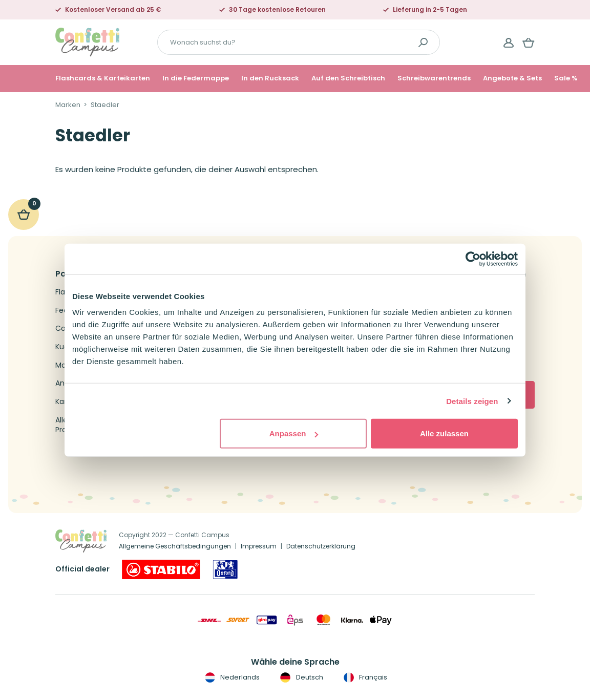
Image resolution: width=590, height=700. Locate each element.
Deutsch (300, 677)
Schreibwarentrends (434, 78)
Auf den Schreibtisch (348, 78)
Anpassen (294, 433)
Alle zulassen (444, 433)
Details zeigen (472, 401)
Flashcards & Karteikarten (103, 78)
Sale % (566, 78)
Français (364, 677)
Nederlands (231, 677)
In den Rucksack (270, 78)
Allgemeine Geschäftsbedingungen (175, 546)
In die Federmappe (196, 78)
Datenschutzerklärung (321, 546)
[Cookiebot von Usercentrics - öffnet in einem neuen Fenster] (473, 259)
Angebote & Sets (512, 78)
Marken (68, 105)
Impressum (259, 546)
